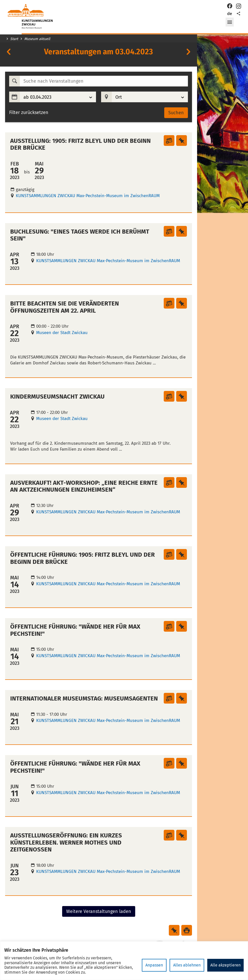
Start (14, 39)
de (230, 14)
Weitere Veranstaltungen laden (99, 911)
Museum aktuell (37, 39)
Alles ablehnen (187, 965)
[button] (230, 22)
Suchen (176, 113)
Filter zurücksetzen (29, 113)
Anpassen (154, 965)
